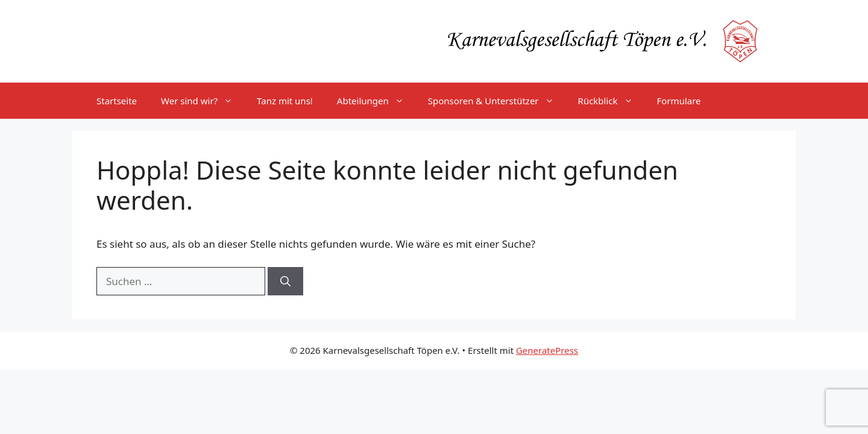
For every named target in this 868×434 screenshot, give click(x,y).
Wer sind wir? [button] (203, 101)
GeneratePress (547, 350)
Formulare (679, 101)
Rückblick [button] (612, 101)
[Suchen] (285, 281)
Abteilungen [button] (376, 101)
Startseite (117, 101)
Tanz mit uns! (285, 101)
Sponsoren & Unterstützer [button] (497, 101)
